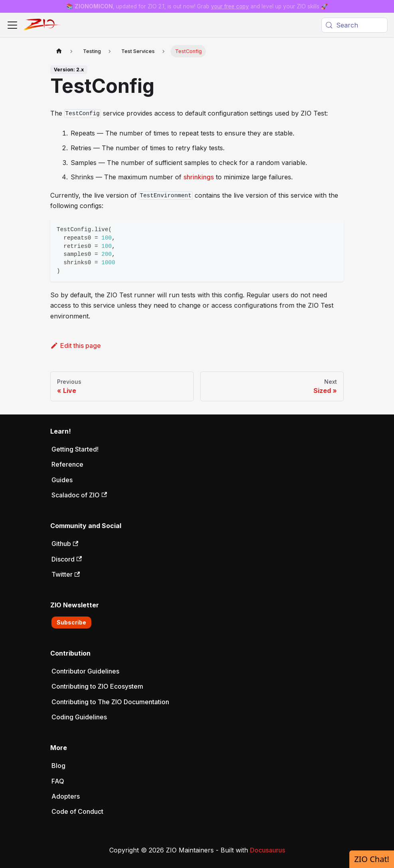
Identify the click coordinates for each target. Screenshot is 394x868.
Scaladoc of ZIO (79, 495)
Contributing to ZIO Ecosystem (97, 686)
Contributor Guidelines (85, 671)
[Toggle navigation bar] (12, 25)
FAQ (58, 781)
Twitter (66, 574)
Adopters (66, 796)
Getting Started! (75, 449)
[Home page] (59, 51)
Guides (62, 480)
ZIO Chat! (372, 859)
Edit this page (76, 346)
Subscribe (71, 622)
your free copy (230, 6)
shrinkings (199, 177)
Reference (67, 464)
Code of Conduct (77, 811)
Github (65, 544)
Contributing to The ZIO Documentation (110, 702)
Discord (67, 559)
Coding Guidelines (79, 717)
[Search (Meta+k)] (355, 25)
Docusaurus (268, 850)
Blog (58, 766)
